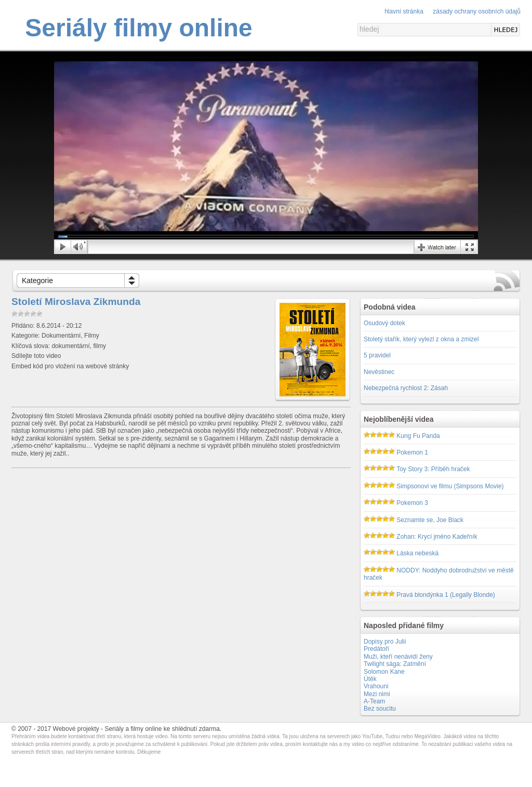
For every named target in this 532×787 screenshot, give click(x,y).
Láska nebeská (417, 553)
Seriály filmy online (138, 28)
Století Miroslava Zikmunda (76, 302)
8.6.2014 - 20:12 (59, 326)
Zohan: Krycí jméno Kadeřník (437, 537)
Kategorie (37, 281)
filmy (99, 346)
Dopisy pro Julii (385, 642)
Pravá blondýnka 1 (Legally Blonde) (445, 595)
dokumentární (70, 346)
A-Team (374, 701)
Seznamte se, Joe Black (430, 520)
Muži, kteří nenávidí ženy (398, 657)
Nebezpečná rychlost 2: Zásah (406, 388)
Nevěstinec (379, 372)
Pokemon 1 (412, 452)
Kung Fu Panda (418, 436)
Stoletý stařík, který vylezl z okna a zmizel (421, 339)
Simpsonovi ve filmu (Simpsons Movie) (450, 486)
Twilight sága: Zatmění (395, 664)
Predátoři (376, 649)
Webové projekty (76, 729)
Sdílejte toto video (36, 356)
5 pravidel (377, 355)
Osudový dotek (384, 323)
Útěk (370, 679)
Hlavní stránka (404, 11)
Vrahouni (376, 686)
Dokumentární (61, 336)
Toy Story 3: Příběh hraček (433, 469)
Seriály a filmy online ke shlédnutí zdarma (162, 729)
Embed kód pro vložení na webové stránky (70, 366)
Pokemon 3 (412, 503)
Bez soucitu (380, 709)
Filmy (92, 336)
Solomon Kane (384, 672)
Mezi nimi (377, 694)
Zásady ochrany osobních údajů (477, 11)
